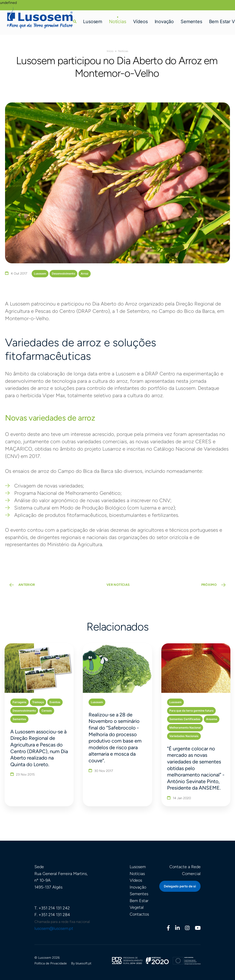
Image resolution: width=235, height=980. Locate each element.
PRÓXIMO (209, 585)
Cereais (47, 711)
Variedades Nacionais (184, 736)
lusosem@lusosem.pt (54, 928)
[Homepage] (40, 18)
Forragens (20, 702)
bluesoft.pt (84, 963)
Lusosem (93, 22)
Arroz (85, 274)
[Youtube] (198, 929)
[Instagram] (187, 929)
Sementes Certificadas (185, 719)
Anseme (212, 719)
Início (110, 51)
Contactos (139, 914)
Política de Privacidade (51, 963)
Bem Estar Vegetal (139, 904)
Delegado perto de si (180, 886)
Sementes (191, 22)
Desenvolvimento (63, 274)
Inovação (164, 22)
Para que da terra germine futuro (191, 711)
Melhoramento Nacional (185, 728)
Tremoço (38, 702)
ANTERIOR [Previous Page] (27, 585)
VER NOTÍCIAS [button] (118, 585)
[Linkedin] (177, 929)
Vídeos (140, 22)
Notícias (118, 22)
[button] (75, 21)
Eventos (55, 702)
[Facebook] (168, 929)
